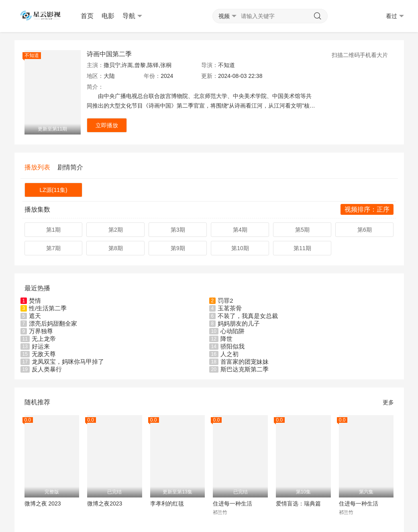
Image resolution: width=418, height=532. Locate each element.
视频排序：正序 (367, 209)
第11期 (302, 248)
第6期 (365, 230)
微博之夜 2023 (43, 503)
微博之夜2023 (105, 503)
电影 (108, 16)
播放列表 (37, 167)
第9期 (178, 248)
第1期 (53, 230)
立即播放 (107, 125)
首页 (87, 16)
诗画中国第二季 (109, 54)
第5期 (302, 230)
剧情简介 (70, 167)
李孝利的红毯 (167, 503)
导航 (132, 16)
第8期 (116, 248)
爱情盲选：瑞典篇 (298, 503)
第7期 (53, 248)
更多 (388, 402)
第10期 (240, 248)
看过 (395, 16)
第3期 (178, 230)
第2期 (116, 230)
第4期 (240, 230)
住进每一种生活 (232, 503)
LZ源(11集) (53, 190)
